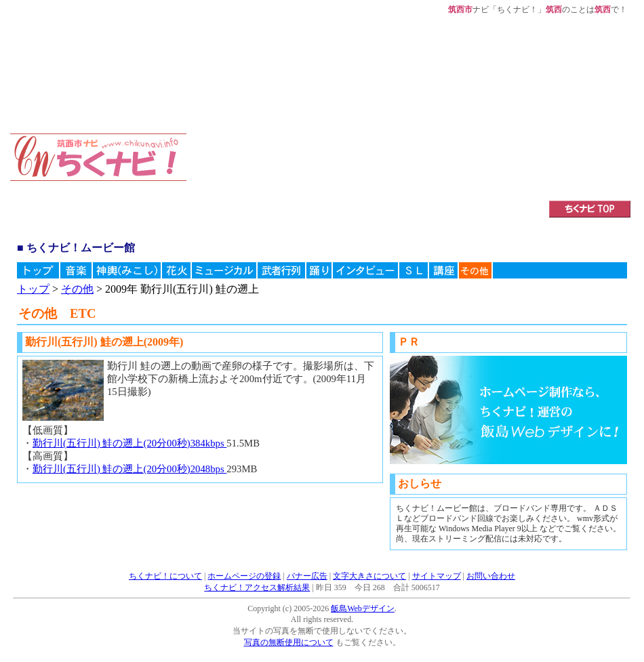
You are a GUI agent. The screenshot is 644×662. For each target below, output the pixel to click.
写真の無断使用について (289, 642)
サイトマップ (437, 576)
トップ (33, 289)
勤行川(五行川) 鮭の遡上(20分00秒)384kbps (129, 443)
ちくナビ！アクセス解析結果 (257, 587)
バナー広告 (307, 576)
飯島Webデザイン (363, 608)
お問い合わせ (491, 576)
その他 (77, 289)
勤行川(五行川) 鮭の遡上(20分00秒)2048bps (129, 469)
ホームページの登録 (244, 576)
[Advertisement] (298, 100)
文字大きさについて (369, 576)
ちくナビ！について (165, 576)
